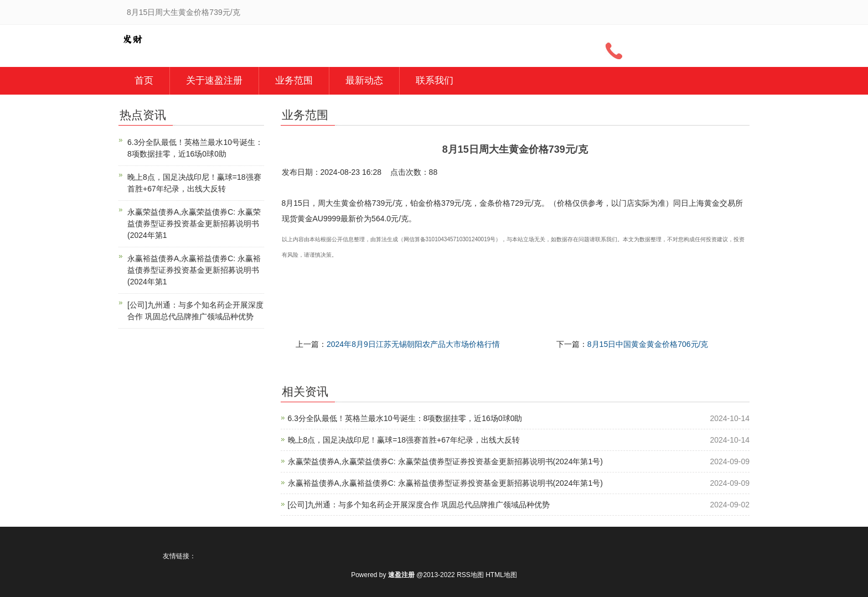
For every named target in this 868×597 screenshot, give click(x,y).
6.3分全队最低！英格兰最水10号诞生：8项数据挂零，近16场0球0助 (405, 418)
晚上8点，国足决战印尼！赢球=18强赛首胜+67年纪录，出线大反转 (404, 440)
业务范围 (294, 81)
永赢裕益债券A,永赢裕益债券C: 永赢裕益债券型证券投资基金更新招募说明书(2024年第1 (194, 270)
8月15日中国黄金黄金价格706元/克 (648, 344)
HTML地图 (501, 575)
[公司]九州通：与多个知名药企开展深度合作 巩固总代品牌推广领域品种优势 (419, 505)
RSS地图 (470, 575)
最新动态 (364, 81)
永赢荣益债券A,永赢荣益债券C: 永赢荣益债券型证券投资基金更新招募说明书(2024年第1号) (445, 461)
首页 (144, 81)
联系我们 (435, 81)
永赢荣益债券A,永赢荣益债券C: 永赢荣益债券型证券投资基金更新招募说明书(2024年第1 (194, 224)
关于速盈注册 (214, 81)
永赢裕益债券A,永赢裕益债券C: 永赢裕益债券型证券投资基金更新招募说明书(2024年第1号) (445, 483)
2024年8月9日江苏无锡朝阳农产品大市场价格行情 (413, 344)
